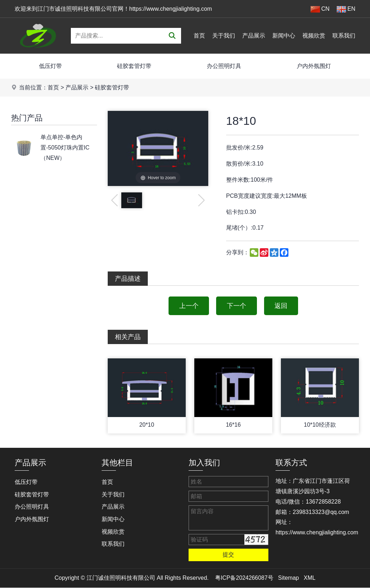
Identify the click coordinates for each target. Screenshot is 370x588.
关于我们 (224, 36)
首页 (199, 36)
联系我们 (344, 36)
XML (310, 578)
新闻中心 (284, 36)
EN (346, 9)
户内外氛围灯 (314, 66)
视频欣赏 (314, 36)
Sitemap (289, 578)
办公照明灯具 (224, 66)
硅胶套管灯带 (134, 66)
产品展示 (254, 36)
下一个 (237, 306)
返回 (281, 306)
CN (320, 9)
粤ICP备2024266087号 (244, 578)
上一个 (189, 306)
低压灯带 (50, 66)
